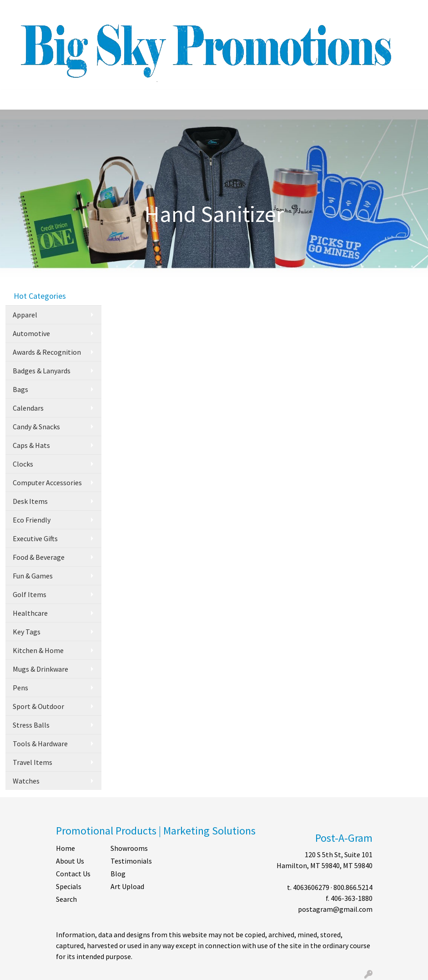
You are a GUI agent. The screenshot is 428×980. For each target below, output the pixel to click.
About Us (70, 861)
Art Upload (127, 886)
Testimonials (131, 861)
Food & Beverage (39, 557)
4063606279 (311, 887)
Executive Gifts (35, 538)
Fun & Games (33, 576)
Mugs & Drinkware (40, 669)
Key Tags (27, 632)
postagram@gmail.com (335, 909)
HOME (18, 10)
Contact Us (73, 874)
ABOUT (46, 10)
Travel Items (33, 762)
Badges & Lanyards (42, 371)
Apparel (25, 315)
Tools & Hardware (40, 744)
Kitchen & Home (38, 650)
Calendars (28, 408)
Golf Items (30, 594)
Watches (26, 781)
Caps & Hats (31, 445)
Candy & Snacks (36, 427)
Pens (20, 688)
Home (65, 848)
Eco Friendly (32, 520)
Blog (118, 874)
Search (336, 10)
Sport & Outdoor (38, 706)
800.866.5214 (353, 887)
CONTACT (94, 10)
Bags (20, 389)
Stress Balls (31, 725)
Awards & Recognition (47, 352)
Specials (69, 886)
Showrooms (129, 848)
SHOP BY (130, 10)
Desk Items (30, 501)
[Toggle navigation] (14, 100)
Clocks (23, 464)
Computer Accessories (47, 482)
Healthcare (30, 613)
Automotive (31, 333)
